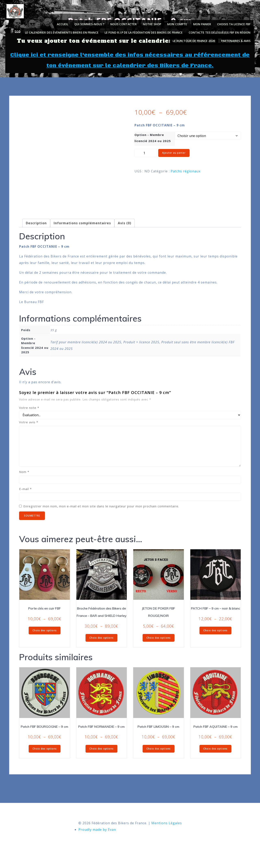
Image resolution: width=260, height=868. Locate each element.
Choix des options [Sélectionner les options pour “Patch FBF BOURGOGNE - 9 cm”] (45, 758)
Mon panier (204, 22)
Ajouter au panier (174, 159)
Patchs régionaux (186, 177)
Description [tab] (36, 232)
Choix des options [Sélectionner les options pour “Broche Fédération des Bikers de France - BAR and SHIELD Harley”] (101, 647)
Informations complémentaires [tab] (82, 232)
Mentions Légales (167, 837)
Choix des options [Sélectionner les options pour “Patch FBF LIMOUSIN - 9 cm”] (159, 758)
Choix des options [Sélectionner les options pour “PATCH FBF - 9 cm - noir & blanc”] (215, 639)
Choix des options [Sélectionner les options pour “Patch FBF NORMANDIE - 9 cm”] (101, 758)
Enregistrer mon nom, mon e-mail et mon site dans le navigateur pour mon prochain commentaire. (101, 515)
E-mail (25, 498)
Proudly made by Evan (97, 843)
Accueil (64, 22)
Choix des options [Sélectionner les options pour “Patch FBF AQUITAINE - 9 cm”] (215, 758)
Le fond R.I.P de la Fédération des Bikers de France (145, 31)
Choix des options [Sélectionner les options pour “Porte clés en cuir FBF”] (45, 639)
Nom (24, 481)
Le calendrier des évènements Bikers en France (63, 31)
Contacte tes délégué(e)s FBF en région (221, 31)
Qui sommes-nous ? (91, 22)
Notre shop (154, 22)
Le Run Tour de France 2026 (195, 39)
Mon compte (179, 22)
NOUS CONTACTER (125, 22)
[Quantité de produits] (146, 159)
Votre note (29, 417)
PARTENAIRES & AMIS (237, 39)
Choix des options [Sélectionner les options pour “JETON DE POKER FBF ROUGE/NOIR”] (159, 647)
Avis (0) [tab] (125, 232)
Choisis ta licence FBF (235, 22)
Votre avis (29, 431)
